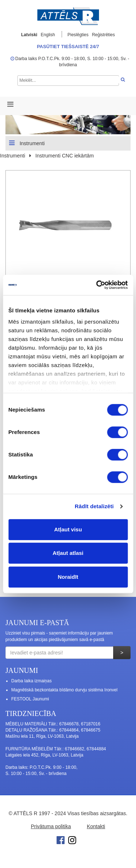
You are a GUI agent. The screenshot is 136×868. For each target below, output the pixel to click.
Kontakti (96, 826)
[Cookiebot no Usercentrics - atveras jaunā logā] (97, 285)
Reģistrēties (103, 35)
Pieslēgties (79, 35)
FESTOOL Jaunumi (30, 699)
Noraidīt (68, 577)
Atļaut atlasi (68, 553)
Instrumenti (27, 143)
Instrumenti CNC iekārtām (65, 156)
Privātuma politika (51, 826)
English (48, 35)
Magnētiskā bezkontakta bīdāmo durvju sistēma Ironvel (64, 690)
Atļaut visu (68, 529)
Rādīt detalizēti (94, 506)
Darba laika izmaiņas (31, 681)
